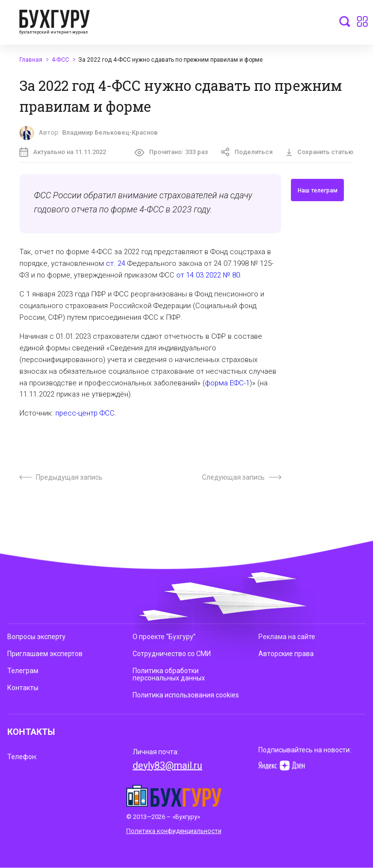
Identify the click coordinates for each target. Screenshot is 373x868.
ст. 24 (116, 263)
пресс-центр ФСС (85, 413)
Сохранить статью (320, 152)
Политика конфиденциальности (174, 831)
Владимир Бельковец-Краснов (110, 132)
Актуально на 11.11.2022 (63, 152)
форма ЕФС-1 (227, 383)
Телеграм (23, 671)
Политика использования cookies (186, 695)
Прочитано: (171, 153)
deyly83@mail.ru (167, 765)
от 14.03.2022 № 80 (208, 275)
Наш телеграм (318, 191)
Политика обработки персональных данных (169, 674)
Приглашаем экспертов (45, 654)
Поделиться (247, 152)
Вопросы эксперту (36, 637)
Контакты (23, 688)
